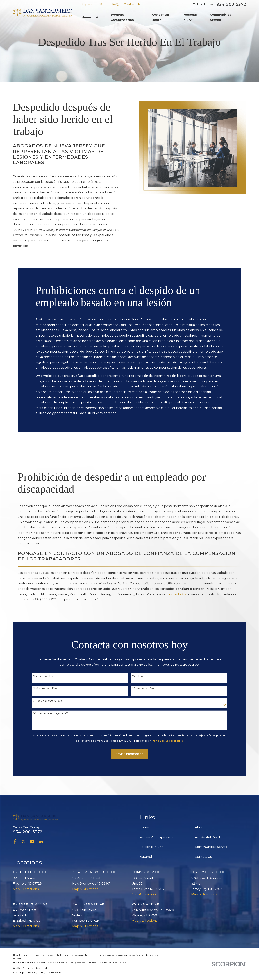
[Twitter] (24, 841)
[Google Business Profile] (41, 841)
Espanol (88, 4)
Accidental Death (208, 837)
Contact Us (132, 4)
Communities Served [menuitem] (221, 17)
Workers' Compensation (158, 837)
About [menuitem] (101, 17)
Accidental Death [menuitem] (160, 17)
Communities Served (211, 847)
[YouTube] (32, 841)
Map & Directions (26, 889)
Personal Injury (151, 847)
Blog (103, 4)
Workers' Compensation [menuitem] (122, 17)
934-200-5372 (231, 5)
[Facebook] (15, 841)
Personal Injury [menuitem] (190, 17)
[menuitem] (18, 973)
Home (144, 827)
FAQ (115, 4)
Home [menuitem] (86, 17)
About (200, 827)
